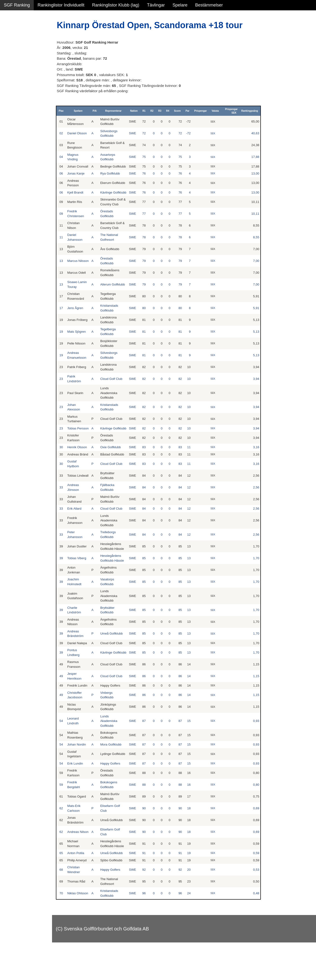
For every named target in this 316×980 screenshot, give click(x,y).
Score (180, 111)
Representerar (118, 111)
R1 (147, 111)
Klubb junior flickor (22, 93)
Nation (136, 111)
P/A (101, 111)
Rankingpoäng (251, 111)
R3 (162, 111)
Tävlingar (156, 5)
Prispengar (203, 111)
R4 (170, 111)
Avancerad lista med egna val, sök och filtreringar (29, 130)
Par (190, 111)
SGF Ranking (17, 5)
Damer (10, 31)
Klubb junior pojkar (22, 104)
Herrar (10, 42)
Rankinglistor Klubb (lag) (116, 5)
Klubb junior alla (19, 83)
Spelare (180, 5)
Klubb (9, 73)
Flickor (10, 52)
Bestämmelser (209, 5)
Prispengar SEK (233, 111)
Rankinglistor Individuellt (61, 5)
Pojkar (10, 62)
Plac (69, 111)
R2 (155, 111)
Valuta (218, 111)
